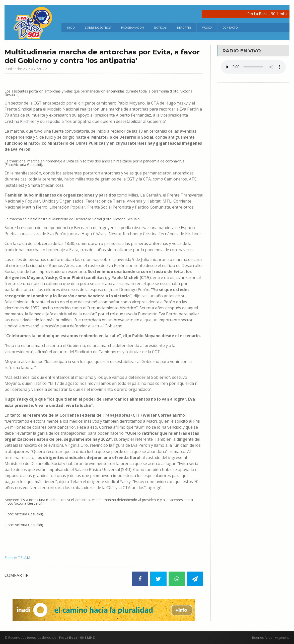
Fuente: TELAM (19, 558)
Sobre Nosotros (98, 27)
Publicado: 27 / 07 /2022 (28, 69)
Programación (132, 27)
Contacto (230, 27)
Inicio (71, 27)
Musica (207, 27)
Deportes (184, 27)
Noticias (160, 27)
